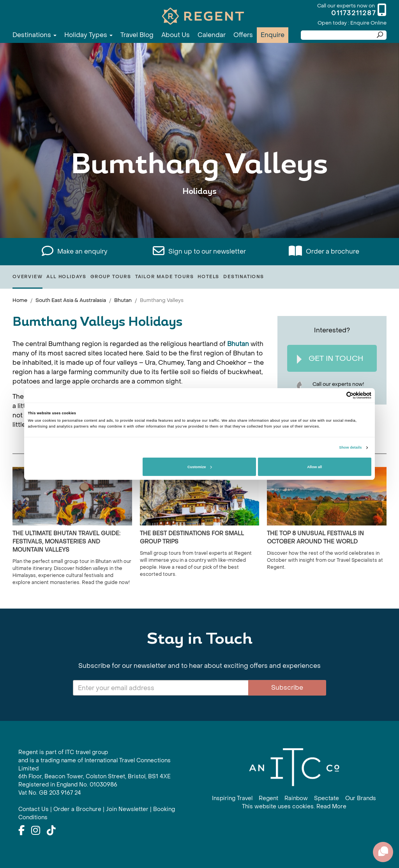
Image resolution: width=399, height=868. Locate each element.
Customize (199, 467)
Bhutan (123, 300)
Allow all (314, 467)
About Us (176, 35)
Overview (27, 277)
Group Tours (111, 277)
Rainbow (296, 798)
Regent (268, 798)
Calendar (212, 35)
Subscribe (287, 688)
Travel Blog (137, 35)
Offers (243, 35)
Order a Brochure (77, 809)
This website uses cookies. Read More (294, 807)
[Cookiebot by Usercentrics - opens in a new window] (337, 395)
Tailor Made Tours (165, 277)
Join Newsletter (127, 809)
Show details (350, 447)
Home (20, 300)
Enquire (273, 35)
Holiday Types (88, 35)
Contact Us (34, 809)
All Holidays (66, 277)
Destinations (34, 35)
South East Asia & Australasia (71, 300)
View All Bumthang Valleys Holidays (199, 216)
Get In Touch (330, 359)
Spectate (327, 798)
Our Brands (361, 798)
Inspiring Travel (232, 798)
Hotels (208, 277)
